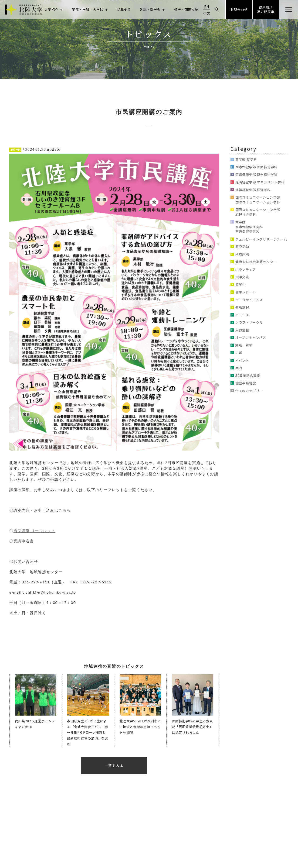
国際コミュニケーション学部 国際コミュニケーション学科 (258, 200)
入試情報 (242, 330)
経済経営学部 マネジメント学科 (260, 182)
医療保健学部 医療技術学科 (256, 167)
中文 (207, 13)
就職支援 (124, 10)
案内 (239, 368)
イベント (242, 360)
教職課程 (242, 307)
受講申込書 (24, 541)
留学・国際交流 (186, 10)
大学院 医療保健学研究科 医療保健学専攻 (249, 227)
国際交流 (242, 277)
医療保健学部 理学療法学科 (256, 175)
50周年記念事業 (248, 375)
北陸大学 (24, 10)
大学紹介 (54, 10)
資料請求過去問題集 (266, 10)
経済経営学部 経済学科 (253, 190)
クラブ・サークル (249, 322)
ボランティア (246, 269)
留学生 (240, 285)
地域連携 (242, 254)
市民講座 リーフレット (35, 531)
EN (207, 7)
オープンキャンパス (251, 338)
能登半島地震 (246, 383)
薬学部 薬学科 (246, 159)
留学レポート (246, 292)
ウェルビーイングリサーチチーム (261, 239)
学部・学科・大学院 (90, 10)
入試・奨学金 (152, 10)
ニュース (242, 315)
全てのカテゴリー (249, 391)
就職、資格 (244, 345)
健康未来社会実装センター (256, 262)
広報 (239, 353)
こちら (65, 510)
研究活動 (242, 247)
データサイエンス (249, 300)
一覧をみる (114, 766)
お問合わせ (239, 10)
